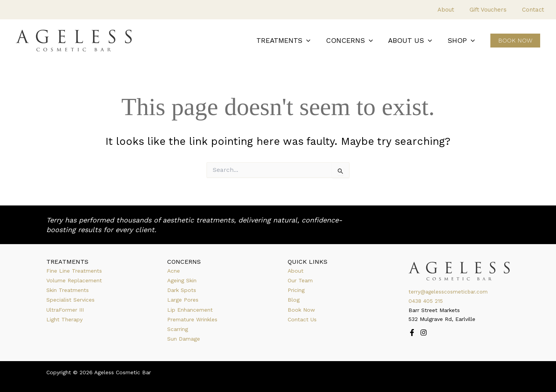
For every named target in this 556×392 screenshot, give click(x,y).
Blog (294, 300)
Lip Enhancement (190, 310)
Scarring (178, 329)
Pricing (296, 290)
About (296, 271)
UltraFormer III (65, 310)
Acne (174, 271)
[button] (312, 41)
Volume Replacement (74, 280)
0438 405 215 (426, 301)
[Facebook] (412, 333)
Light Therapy (64, 319)
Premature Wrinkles (192, 319)
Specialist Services (70, 300)
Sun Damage (184, 339)
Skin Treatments (68, 290)
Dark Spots (182, 290)
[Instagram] (424, 333)
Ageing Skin (182, 280)
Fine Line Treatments (74, 271)
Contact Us (302, 319)
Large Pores (183, 300)
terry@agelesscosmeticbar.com (449, 292)
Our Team (300, 280)
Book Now (301, 310)
